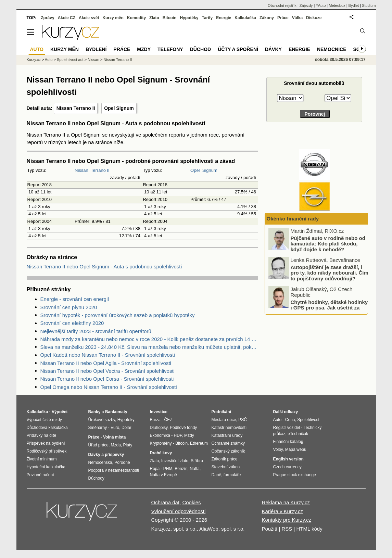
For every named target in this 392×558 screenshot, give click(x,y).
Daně (217, 475)
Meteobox (337, 5)
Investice (159, 412)
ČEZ (168, 420)
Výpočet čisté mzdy (44, 420)
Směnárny (98, 428)
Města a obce (224, 420)
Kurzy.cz (34, 60)
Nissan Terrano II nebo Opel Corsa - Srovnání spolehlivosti (107, 379)
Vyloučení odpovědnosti (179, 511)
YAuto (321, 5)
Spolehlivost (308, 420)
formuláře (232, 475)
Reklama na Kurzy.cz (286, 502)
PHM (168, 469)
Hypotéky (189, 18)
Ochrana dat (166, 502)
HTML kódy (309, 529)
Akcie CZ (67, 18)
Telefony (170, 49)
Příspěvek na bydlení (46, 443)
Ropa (155, 469)
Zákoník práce (225, 459)
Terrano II (100, 170)
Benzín (181, 469)
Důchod (200, 49)
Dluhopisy (159, 428)
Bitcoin (170, 18)
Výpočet (60, 412)
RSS (287, 529)
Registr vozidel (287, 428)
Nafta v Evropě (163, 475)
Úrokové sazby (102, 420)
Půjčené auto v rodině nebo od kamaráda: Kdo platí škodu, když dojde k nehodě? (328, 243)
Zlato (154, 18)
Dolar (127, 428)
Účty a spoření (238, 49)
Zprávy (47, 18)
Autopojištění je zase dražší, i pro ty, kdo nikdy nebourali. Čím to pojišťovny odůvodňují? (330, 272)
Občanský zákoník (228, 451)
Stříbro (197, 461)
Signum (210, 170)
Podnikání (221, 412)
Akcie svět (89, 18)
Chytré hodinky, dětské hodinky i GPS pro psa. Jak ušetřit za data (329, 307)
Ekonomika (160, 435)
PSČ (243, 420)
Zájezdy (306, 5)
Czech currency (287, 467)
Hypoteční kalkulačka (46, 467)
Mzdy (144, 49)
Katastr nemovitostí (229, 428)
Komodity (136, 18)
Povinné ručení (40, 475)
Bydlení (96, 49)
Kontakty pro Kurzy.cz (286, 520)
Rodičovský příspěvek (47, 451)
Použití (269, 529)
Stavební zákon (226, 467)
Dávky (273, 49)
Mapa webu (296, 449)
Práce (283, 18)
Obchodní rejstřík (282, 5)
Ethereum (199, 443)
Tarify (207, 18)
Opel (195, 170)
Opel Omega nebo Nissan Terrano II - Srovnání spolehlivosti (109, 387)
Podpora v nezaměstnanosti (114, 470)
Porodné (122, 462)
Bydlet (354, 5)
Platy (128, 445)
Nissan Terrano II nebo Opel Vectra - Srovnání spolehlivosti (108, 371)
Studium (369, 5)
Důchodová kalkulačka (47, 428)
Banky (94, 412)
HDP (178, 435)
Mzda (116, 445)
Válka (297, 18)
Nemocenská (100, 462)
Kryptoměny (161, 443)
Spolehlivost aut (70, 60)
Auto (49, 60)
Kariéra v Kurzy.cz (282, 511)
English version (288, 459)
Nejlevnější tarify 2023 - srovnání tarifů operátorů (96, 331)
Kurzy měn (113, 18)
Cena (290, 420)
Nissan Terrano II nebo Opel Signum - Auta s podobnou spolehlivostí (104, 267)
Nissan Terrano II (76, 108)
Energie (224, 18)
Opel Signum (119, 108)
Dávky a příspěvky (106, 455)
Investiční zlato (175, 461)
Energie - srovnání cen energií (75, 299)
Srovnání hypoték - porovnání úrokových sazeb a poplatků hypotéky (118, 315)
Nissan (81, 170)
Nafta (195, 469)
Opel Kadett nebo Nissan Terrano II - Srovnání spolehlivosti (108, 355)
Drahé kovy (161, 453)
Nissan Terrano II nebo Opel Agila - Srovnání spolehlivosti (106, 363)
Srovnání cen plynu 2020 (69, 307)
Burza (155, 420)
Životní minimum (42, 459)
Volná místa (114, 437)
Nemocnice (332, 49)
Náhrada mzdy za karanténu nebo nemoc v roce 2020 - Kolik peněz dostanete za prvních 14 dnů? (149, 339)
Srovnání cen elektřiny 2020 (72, 323)
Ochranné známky (228, 443)
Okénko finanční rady (293, 219)
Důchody (96, 478)
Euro (115, 428)
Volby (278, 449)
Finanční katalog (288, 442)
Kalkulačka (245, 18)
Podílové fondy (183, 428)
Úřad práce (98, 445)
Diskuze (314, 18)
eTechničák (298, 434)
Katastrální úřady (227, 435)
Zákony (267, 18)
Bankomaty (116, 412)
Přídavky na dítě (42, 435)
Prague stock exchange (295, 475)
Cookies (191, 502)
